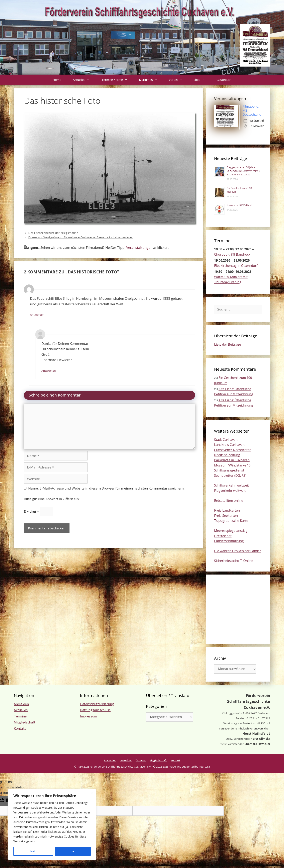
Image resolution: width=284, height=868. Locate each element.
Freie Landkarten (227, 510)
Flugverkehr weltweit (230, 491)
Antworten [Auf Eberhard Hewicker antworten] (49, 371)
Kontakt (20, 728)
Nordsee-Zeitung (227, 455)
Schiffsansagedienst (229, 470)
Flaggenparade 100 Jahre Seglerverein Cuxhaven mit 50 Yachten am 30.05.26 (243, 171)
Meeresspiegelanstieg (231, 531)
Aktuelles (84, 80)
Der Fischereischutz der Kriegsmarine (53, 233)
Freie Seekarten (226, 516)
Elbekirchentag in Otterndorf (236, 266)
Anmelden (21, 704)
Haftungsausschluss (95, 710)
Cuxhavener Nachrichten (233, 450)
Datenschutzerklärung (97, 704)
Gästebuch (224, 80)
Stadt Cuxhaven (226, 440)
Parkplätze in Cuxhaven (232, 460)
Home (57, 80)
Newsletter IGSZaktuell (239, 205)
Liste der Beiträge (228, 344)
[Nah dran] (92, 792)
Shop (202, 80)
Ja (73, 851)
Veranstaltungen (139, 247)
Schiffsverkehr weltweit (232, 485)
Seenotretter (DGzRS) (230, 475)
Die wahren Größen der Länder (238, 551)
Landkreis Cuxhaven (229, 445)
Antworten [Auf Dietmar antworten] (37, 315)
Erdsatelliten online (229, 501)
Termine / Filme (117, 80)
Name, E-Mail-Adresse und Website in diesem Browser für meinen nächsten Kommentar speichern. (106, 488)
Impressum (88, 716)
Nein (33, 851)
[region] (52, 824)
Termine (20, 716)
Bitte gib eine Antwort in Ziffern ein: (52, 499)
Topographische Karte (231, 521)
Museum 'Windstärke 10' (233, 465)
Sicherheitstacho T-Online (234, 561)
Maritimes (151, 80)
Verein (178, 80)
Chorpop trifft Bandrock (232, 254)
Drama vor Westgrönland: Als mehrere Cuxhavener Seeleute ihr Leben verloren (81, 237)
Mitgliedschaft (25, 722)
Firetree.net (223, 536)
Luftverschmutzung (229, 541)
